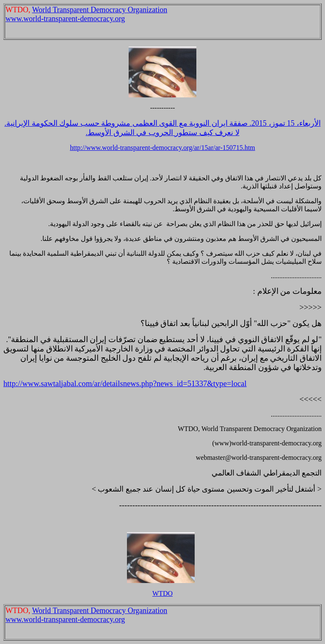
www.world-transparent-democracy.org (65, 19)
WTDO (162, 593)
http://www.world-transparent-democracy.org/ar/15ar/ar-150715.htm (162, 148)
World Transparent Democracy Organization (100, 10)
